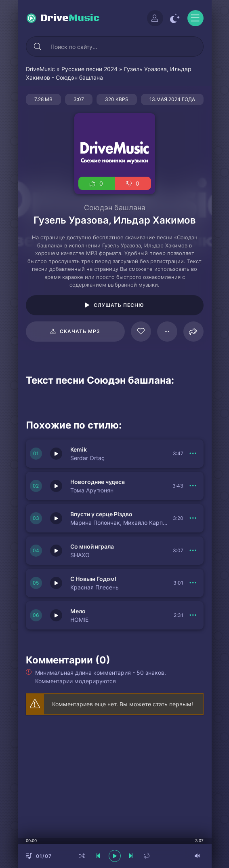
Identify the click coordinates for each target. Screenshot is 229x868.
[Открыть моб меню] (195, 18)
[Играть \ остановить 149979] (56, 583)
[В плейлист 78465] (167, 332)
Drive (70, 18)
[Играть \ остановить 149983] (56, 454)
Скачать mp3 (80, 331)
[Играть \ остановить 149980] (56, 551)
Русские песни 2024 (89, 69)
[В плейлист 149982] (193, 486)
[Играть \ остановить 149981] (56, 518)
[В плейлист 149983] (193, 454)
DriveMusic (40, 69)
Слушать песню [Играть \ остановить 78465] (119, 305)
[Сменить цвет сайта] (175, 18)
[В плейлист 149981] (193, 518)
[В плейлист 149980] (193, 551)
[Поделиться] (193, 332)
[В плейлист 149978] (193, 615)
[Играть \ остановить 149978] (56, 615)
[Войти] (155, 18)
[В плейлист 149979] (193, 583)
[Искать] (38, 46)
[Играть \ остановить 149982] (56, 486)
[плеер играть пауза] (115, 856)
